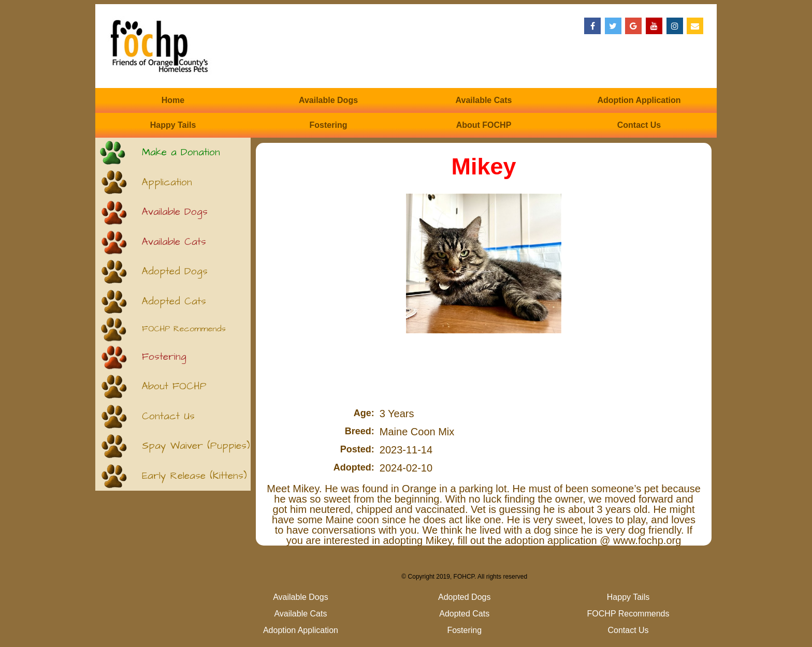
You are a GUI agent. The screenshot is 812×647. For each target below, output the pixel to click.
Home (173, 100)
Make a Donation (181, 152)
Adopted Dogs (175, 271)
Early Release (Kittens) (194, 476)
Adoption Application (639, 100)
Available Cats (484, 100)
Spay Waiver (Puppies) (196, 446)
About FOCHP (484, 125)
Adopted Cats (174, 302)
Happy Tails (173, 125)
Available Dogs (328, 100)
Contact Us (639, 125)
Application (167, 182)
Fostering (329, 125)
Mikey (483, 166)
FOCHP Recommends (184, 329)
